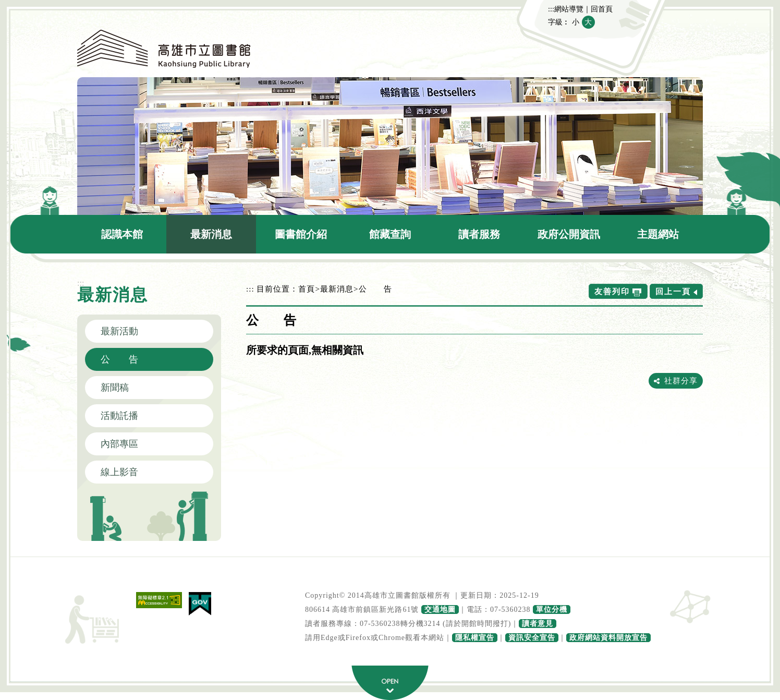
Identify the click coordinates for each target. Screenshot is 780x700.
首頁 (307, 289)
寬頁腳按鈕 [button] (390, 683)
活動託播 (119, 416)
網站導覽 (569, 9)
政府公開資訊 (569, 234)
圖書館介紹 (301, 234)
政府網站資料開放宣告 (608, 638)
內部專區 (119, 444)
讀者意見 (538, 624)
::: (551, 9)
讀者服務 (479, 234)
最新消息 (211, 234)
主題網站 (658, 234)
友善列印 (612, 291)
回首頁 (602, 9)
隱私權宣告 (475, 638)
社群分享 (681, 381)
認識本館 (122, 234)
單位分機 (552, 610)
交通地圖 (440, 610)
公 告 (119, 359)
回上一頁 (673, 291)
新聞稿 (115, 388)
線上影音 (119, 472)
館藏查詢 (390, 234)
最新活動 (119, 331)
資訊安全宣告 (532, 638)
